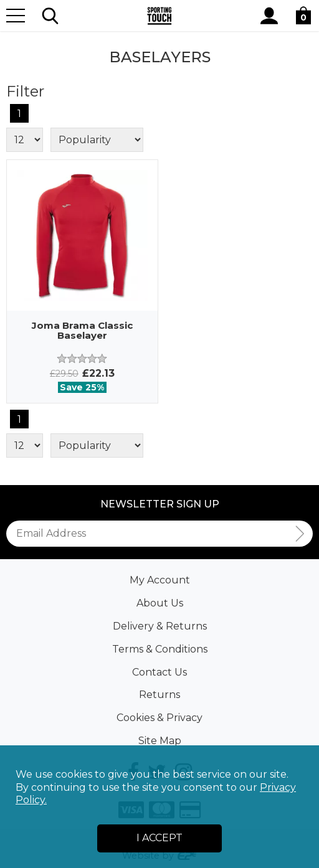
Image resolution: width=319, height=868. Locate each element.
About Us (160, 603)
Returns (159, 695)
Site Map (160, 741)
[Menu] (16, 16)
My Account (160, 580)
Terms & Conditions (160, 649)
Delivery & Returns (160, 626)
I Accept (159, 838)
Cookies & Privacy (159, 718)
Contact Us (159, 672)
